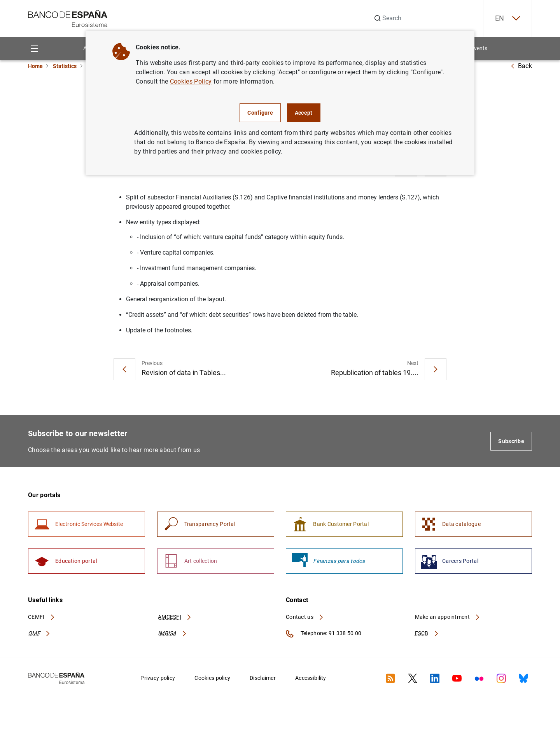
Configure (260, 113)
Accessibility (311, 678)
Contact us (305, 617)
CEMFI (42, 617)
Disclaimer (263, 678)
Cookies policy (212, 678)
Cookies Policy (191, 81)
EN (507, 18)
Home (35, 66)
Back (521, 66)
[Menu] (34, 48)
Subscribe (511, 441)
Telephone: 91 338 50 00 (324, 634)
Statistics (65, 66)
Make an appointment (448, 617)
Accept (304, 113)
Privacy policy (158, 678)
